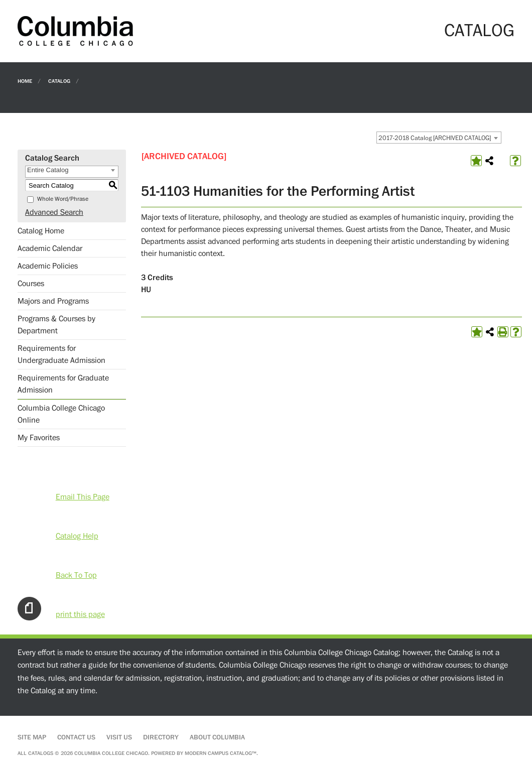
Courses (31, 284)
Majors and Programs (53, 301)
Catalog (59, 81)
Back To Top (76, 575)
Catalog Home (41, 231)
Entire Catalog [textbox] (48, 170)
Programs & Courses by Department (56, 325)
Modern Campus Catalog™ (221, 753)
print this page (80, 614)
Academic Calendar (50, 248)
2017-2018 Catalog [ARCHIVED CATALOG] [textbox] (435, 138)
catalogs (41, 753)
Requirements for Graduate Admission (63, 384)
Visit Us (119, 737)
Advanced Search (54, 212)
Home (25, 81)
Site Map (32, 737)
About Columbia (217, 737)
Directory (161, 737)
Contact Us (76, 737)
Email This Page (83, 497)
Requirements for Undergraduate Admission (61, 354)
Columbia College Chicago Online (61, 414)
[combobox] (439, 138)
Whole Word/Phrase (63, 199)
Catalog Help (77, 536)
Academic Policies (48, 266)
